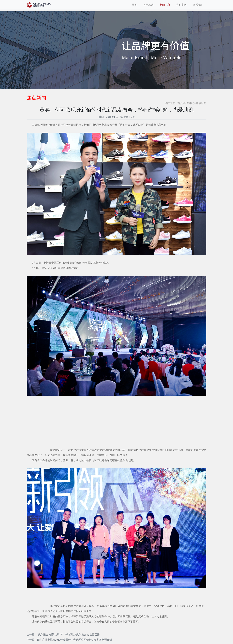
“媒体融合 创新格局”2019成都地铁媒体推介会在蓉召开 (68, 635)
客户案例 (181, 5)
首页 (134, 5)
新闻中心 (165, 5)
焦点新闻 (201, 103)
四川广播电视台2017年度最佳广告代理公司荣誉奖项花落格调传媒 (75, 640)
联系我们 (198, 5)
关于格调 (148, 5)
